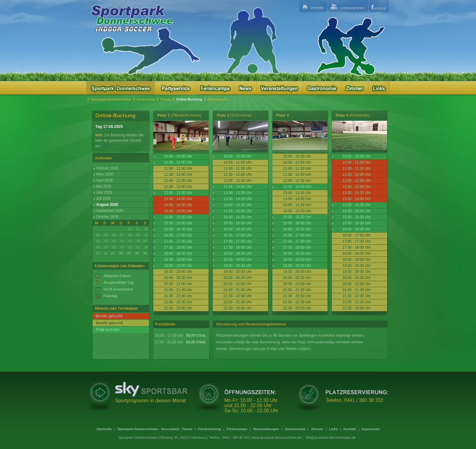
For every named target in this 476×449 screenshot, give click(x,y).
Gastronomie (295, 429)
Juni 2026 (104, 192)
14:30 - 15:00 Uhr (238, 211)
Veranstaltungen (266, 429)
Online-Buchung (189, 99)
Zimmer (317, 429)
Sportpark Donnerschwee (111, 99)
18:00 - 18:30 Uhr (178, 253)
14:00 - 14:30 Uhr (238, 205)
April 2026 (104, 180)
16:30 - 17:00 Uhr (178, 235)
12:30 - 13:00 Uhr (238, 187)
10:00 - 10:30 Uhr (178, 156)
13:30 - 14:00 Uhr (238, 199)
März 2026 (105, 174)
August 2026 (107, 205)
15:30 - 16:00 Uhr (178, 223)
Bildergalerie (218, 99)
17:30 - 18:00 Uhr (178, 247)
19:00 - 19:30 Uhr (178, 266)
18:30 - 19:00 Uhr (178, 260)
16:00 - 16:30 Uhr (178, 229)
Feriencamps (237, 429)
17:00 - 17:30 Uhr (178, 241)
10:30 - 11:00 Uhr (178, 162)
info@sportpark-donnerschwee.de (330, 437)
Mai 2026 (104, 186)
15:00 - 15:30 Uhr (178, 217)
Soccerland (146, 99)
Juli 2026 (104, 199)
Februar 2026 (107, 168)
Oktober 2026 (107, 217)
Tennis (166, 99)
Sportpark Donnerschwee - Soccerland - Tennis (155, 429)
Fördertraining (210, 429)
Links (333, 429)
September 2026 (110, 211)
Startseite (104, 429)
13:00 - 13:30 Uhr (178, 193)
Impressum (371, 429)
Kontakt (350, 429)
